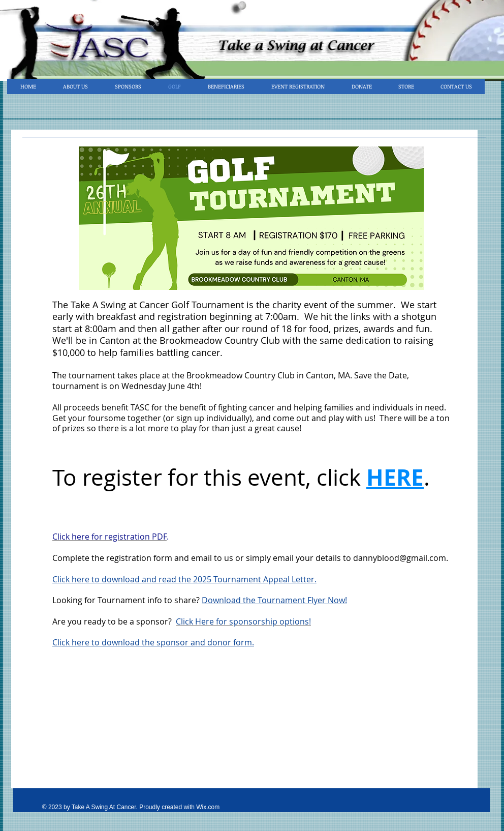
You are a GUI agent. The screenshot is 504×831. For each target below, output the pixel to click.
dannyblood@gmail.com (400, 558)
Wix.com (208, 807)
